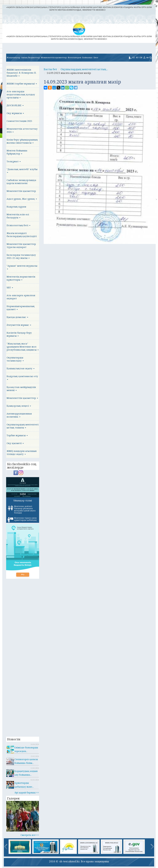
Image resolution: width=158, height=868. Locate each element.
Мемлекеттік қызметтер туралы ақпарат (21, 245)
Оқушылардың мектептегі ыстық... (84, 69)
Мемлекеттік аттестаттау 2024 (22, 130)
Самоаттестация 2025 (19, 121)
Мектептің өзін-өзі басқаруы (18, 216)
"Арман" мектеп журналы (22, 267)
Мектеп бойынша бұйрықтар (17, 152)
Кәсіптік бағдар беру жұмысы (19, 334)
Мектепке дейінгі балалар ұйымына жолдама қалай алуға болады (22, 510)
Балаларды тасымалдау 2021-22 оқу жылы (21, 256)
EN (141, 57)
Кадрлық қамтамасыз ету (22, 377)
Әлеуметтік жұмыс (19, 325)
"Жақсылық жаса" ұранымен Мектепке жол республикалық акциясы (23, 347)
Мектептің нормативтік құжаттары (21, 278)
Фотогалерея (74, 57)
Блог (96, 57)
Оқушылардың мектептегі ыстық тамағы (23, 426)
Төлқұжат (14, 161)
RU (137, 57)
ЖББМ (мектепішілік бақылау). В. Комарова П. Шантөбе (21, 73)
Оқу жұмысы (15, 113)
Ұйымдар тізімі (23, 500)
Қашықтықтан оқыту (21, 368)
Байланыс (87, 57)
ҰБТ (10, 287)
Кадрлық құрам (16, 207)
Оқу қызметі (15, 443)
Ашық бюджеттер (31, 57)
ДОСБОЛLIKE (15, 105)
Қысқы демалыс (17, 317)
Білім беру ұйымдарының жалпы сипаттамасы (22, 141)
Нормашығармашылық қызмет (21, 308)
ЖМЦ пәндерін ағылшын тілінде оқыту (22, 452)
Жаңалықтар (13, 57)
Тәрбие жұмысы (17, 435)
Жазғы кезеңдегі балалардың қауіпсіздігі (22, 235)
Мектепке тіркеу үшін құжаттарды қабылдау (22, 520)
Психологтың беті (18, 225)
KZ (134, 57)
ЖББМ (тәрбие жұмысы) (22, 84)
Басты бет (50, 69)
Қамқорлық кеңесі (19, 406)
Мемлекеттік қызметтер (54, 57)
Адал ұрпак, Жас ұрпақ (22, 199)
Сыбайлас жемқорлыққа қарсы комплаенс (21, 182)
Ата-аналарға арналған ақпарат (21, 297)
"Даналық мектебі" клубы (22, 170)
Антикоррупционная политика (19, 415)
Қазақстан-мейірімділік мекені (21, 389)
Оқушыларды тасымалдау (15, 359)
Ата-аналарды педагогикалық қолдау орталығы (21, 94)
